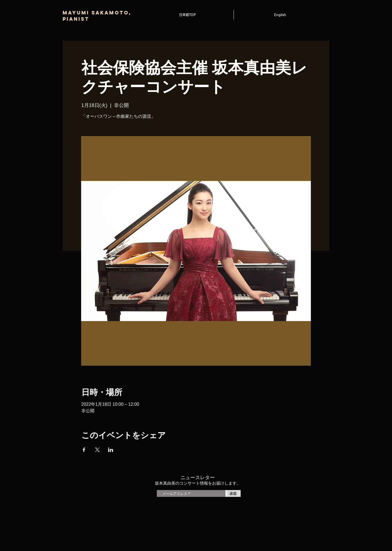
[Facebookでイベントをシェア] (84, 450)
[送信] (233, 493)
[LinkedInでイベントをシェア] (111, 450)
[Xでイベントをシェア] (97, 450)
